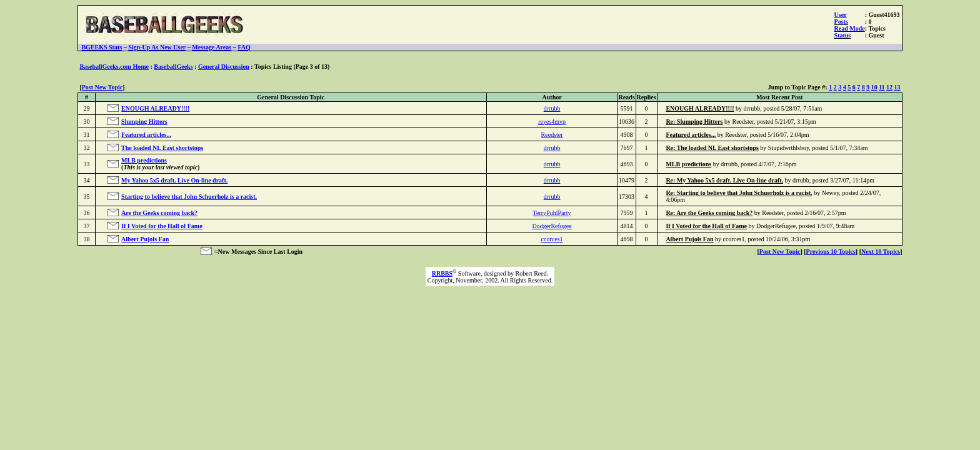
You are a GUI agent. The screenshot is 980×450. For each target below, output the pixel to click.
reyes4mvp (552, 122)
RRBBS (442, 273)
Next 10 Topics (881, 252)
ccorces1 (552, 239)
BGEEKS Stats (102, 47)
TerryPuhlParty (552, 213)
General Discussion (224, 67)
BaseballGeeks (173, 67)
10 (874, 87)
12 (889, 87)
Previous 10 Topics (831, 252)
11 (882, 87)
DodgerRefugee (552, 226)
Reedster (552, 135)
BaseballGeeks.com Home (114, 67)
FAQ (244, 47)
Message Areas (212, 47)
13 (897, 87)
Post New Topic (102, 87)
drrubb (552, 108)
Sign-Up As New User (157, 47)
